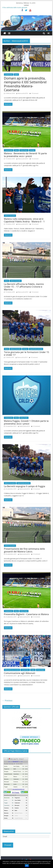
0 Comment (34, 93)
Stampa (32, 150)
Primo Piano (24, 150)
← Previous (7, 700)
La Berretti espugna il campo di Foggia (24, 486)
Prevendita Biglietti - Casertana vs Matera (26, 614)
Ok (27, 866)
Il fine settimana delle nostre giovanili (15, 8)
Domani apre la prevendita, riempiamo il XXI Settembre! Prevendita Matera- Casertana (25, 84)
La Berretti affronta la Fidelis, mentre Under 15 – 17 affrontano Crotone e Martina (24, 287)
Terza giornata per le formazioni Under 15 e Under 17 (26, 353)
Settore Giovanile (10, 216)
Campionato (9, 75)
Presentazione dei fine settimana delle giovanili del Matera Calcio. (24, 550)
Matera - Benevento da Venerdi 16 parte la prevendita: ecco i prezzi (25, 155)
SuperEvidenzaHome (36, 349)
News (16, 75)
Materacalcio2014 (23, 93)
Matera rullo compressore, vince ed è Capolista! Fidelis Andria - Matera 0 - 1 (24, 220)
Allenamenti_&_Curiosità (12, 670)
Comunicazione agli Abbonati (20, 673)
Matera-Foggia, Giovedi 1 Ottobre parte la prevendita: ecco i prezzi (26, 422)
